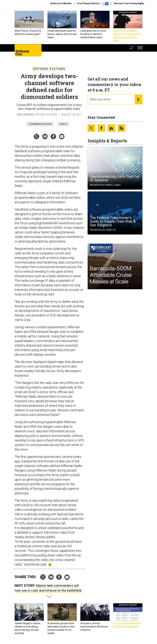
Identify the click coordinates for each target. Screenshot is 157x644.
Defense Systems (49, 69)
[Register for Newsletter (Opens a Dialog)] (138, 99)
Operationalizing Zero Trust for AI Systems (115, 178)
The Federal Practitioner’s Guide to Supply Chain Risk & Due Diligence (113, 221)
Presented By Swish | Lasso (105, 185)
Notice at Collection (61, 3)
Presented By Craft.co (103, 230)
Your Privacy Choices (93, 4)
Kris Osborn (25, 115)
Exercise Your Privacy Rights (129, 3)
